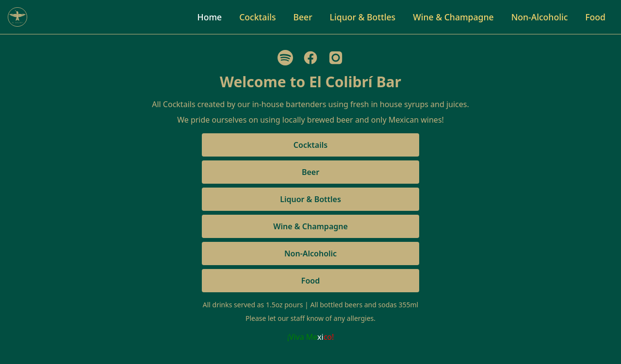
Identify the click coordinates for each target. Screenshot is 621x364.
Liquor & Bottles (363, 17)
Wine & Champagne (453, 17)
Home (210, 17)
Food (595, 17)
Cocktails (257, 17)
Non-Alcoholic (540, 17)
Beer (302, 17)
